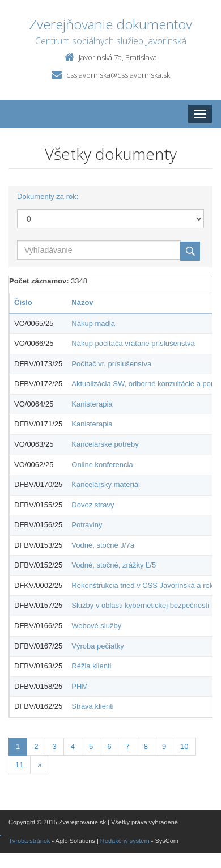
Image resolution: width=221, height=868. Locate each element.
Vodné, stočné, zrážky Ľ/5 (114, 565)
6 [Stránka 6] (109, 746)
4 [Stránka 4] (73, 746)
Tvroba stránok (29, 841)
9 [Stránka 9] (164, 746)
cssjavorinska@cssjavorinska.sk (118, 75)
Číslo (23, 302)
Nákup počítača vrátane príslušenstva (133, 343)
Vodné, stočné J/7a (103, 545)
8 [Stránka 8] (146, 746)
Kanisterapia (92, 404)
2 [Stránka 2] (36, 746)
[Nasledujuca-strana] (39, 765)
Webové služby (96, 626)
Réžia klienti (91, 666)
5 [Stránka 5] (91, 746)
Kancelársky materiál (106, 484)
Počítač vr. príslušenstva (111, 364)
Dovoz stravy (93, 505)
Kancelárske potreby (105, 444)
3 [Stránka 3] (54, 746)
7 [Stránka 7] (127, 746)
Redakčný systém (125, 841)
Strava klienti (92, 706)
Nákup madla (93, 323)
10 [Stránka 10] (184, 746)
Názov (82, 302)
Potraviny (87, 525)
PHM (80, 686)
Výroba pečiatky (98, 646)
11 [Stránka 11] (19, 765)
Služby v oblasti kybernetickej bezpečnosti (140, 605)
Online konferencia (102, 465)
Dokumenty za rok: (48, 196)
